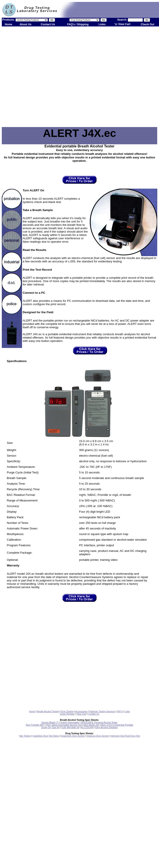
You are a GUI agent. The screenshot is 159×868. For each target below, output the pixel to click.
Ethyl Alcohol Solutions (107, 727)
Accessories (81, 711)
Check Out (148, 24)
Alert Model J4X (92, 725)
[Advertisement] (46, 77)
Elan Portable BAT (35, 725)
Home (8, 24)
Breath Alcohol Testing (48, 711)
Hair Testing (25, 736)
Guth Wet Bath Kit (70, 727)
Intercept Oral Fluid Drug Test (125, 736)
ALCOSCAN (87, 727)
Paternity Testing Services (102, 711)
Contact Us (48, 24)
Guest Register (67, 714)
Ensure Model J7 (50, 722)
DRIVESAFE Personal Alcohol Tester (99, 722)
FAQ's (120, 711)
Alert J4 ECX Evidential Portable (117, 725)
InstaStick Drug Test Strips (46, 736)
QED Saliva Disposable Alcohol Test (64, 725)
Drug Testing (67, 711)
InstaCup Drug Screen (98, 736)
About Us (25, 24)
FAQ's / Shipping (78, 24)
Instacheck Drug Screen (73, 736)
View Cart (122, 24)
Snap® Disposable (70, 722)
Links (102, 24)
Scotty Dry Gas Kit (50, 727)
